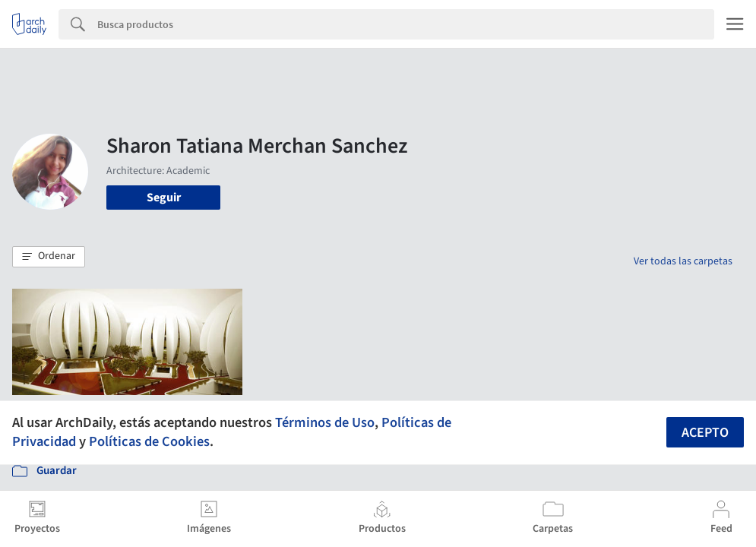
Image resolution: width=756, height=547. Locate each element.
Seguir (164, 198)
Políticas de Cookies (149, 441)
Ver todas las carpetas (683, 261)
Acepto (705, 433)
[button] (49, 257)
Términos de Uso (325, 422)
